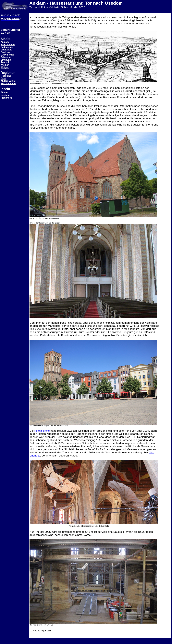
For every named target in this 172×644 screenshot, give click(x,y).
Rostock (5, 62)
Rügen (4, 92)
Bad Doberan (8, 45)
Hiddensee (6, 98)
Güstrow (5, 52)
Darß (3, 78)
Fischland (6, 76)
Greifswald (6, 50)
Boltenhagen (7, 47)
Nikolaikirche (42, 431)
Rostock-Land (8, 84)
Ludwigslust (7, 55)
